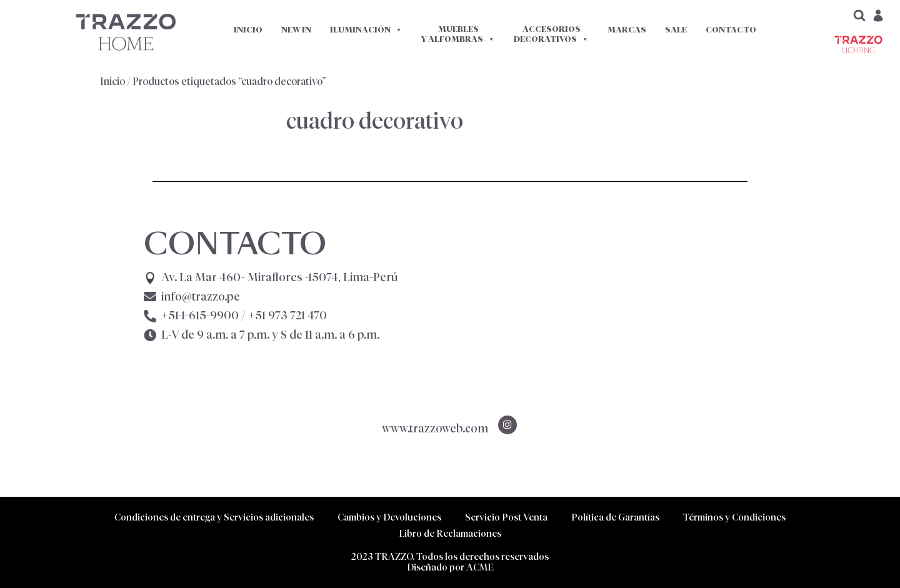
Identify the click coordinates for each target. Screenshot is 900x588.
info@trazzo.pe (201, 297)
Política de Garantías (615, 517)
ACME (480, 567)
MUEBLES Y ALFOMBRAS (458, 34)
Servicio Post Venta (506, 517)
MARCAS (627, 30)
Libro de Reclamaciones (450, 533)
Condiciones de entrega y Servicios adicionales (214, 517)
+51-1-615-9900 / (244, 316)
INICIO (248, 30)
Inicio (112, 82)
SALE (676, 30)
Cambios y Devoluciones (389, 517)
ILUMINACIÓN (366, 30)
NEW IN (296, 30)
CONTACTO (731, 30)
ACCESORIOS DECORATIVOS (551, 34)
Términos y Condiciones (734, 517)
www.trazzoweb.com (435, 429)
